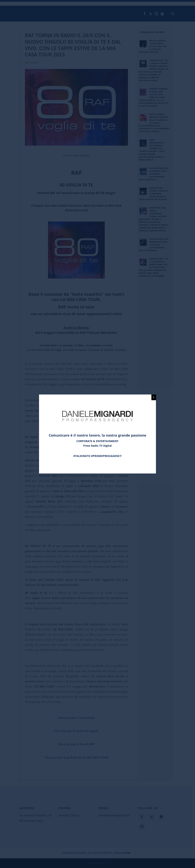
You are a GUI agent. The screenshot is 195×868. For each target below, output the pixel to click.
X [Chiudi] (154, 397)
